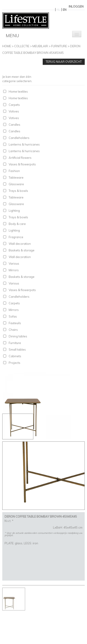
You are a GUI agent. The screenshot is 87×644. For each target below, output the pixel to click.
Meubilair (40, 46)
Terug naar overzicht (64, 62)
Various (14, 263)
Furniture (59, 46)
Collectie (22, 46)
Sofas (13, 316)
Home (7, 46)
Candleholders (19, 138)
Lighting (14, 211)
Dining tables (18, 336)
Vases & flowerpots (22, 164)
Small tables (17, 349)
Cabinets (15, 356)
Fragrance (16, 237)
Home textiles (18, 91)
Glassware (16, 184)
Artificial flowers (20, 158)
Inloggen (76, 6)
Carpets (14, 105)
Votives (14, 111)
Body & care (17, 224)
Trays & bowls (18, 191)
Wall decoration (20, 244)
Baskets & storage (22, 250)
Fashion (14, 171)
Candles (14, 125)
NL (58, 10)
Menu (12, 35)
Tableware (16, 177)
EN (65, 10)
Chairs (13, 330)
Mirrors (14, 270)
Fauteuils (15, 323)
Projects (14, 363)
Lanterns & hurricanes (24, 144)
